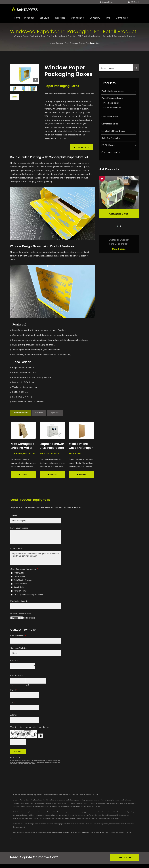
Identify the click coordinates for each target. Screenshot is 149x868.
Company (96, 18)
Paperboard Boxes (93, 43)
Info (109, 18)
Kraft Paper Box (84, 832)
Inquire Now (81, 147)
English (135, 2)
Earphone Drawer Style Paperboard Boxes (52, 448)
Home (17, 18)
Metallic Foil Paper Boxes (113, 131)
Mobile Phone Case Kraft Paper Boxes (81, 448)
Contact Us (122, 18)
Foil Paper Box (107, 832)
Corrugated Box (95, 832)
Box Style (45, 18)
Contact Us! (124, 858)
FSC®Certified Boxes (112, 108)
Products (30, 18)
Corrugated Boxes (110, 124)
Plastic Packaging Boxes (112, 91)
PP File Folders (108, 145)
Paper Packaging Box (70, 832)
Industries (61, 18)
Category (59, 43)
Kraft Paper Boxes (110, 116)
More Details (119, 249)
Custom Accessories (111, 152)
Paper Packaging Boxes (74, 43)
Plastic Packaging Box (54, 832)
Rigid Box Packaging (111, 138)
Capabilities (78, 18)
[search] (100, 2)
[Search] (114, 2)
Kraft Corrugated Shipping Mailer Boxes (23, 448)
